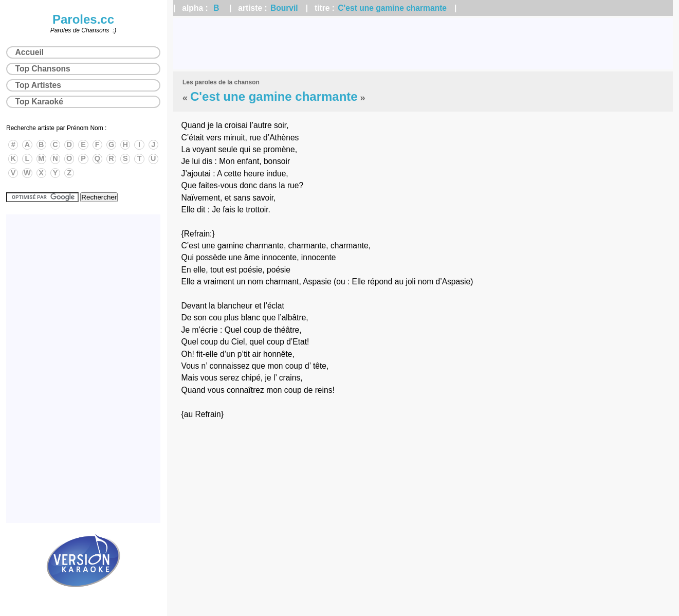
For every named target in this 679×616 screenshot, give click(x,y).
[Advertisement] (423, 44)
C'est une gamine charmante (392, 8)
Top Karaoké (39, 102)
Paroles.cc (83, 19)
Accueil (30, 52)
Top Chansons (43, 69)
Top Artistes (38, 85)
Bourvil (284, 8)
